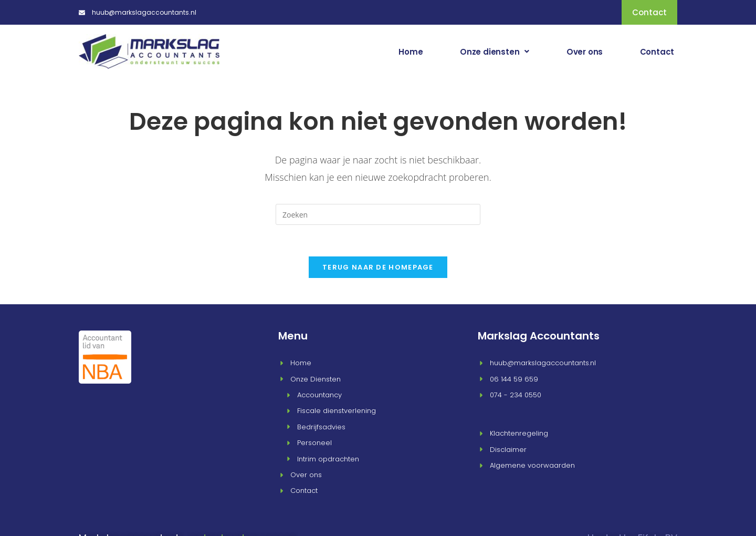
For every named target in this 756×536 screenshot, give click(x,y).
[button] (510, 51)
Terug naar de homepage (378, 266)
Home (432, 51)
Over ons (594, 51)
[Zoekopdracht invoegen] (378, 213)
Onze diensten (510, 51)
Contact (660, 51)
